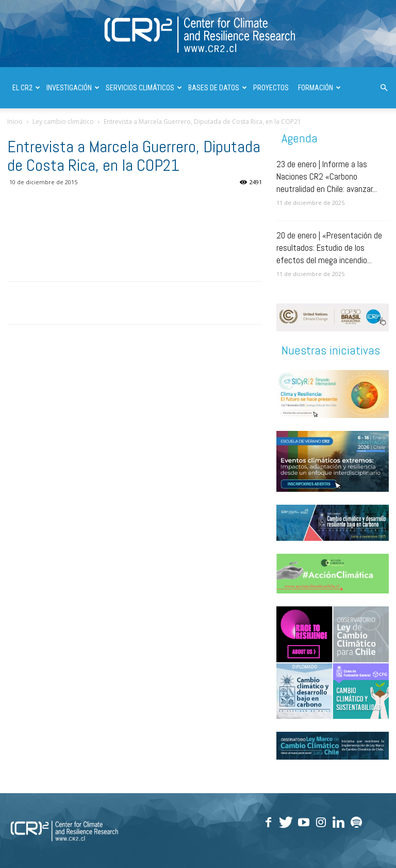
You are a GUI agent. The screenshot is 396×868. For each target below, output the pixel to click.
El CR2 (26, 88)
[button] (384, 88)
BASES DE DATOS (218, 88)
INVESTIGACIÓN (73, 88)
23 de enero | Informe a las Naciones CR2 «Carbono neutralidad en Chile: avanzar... (327, 176)
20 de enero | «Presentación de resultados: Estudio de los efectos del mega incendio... (329, 248)
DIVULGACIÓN (97, 129)
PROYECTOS (271, 88)
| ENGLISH (232, 129)
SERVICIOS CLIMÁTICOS (144, 88)
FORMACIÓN (319, 88)
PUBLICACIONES (40, 129)
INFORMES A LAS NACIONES (168, 129)
